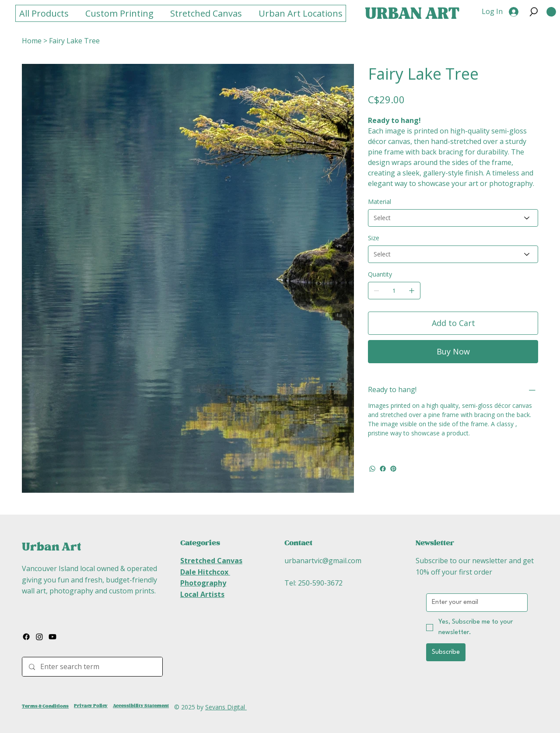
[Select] (453, 218)
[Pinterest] (393, 469)
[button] (534, 12)
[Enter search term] (92, 667)
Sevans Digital (226, 707)
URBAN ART (412, 14)
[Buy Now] (453, 352)
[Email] (474, 603)
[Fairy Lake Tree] (74, 41)
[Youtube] (52, 637)
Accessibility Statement (141, 706)
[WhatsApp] (372, 469)
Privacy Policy (91, 706)
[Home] (32, 41)
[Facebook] (383, 469)
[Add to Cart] (453, 323)
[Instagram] (39, 637)
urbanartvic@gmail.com (323, 561)
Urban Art (51, 547)
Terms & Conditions (45, 706)
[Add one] (412, 291)
